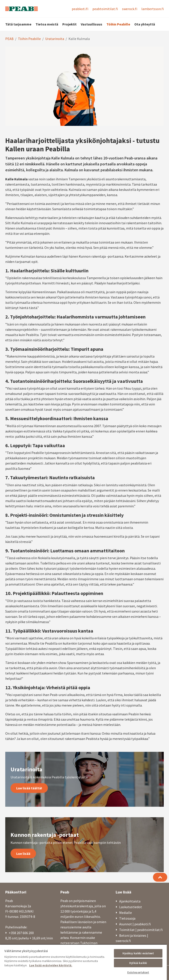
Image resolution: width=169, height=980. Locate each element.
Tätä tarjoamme (18, 24)
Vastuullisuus (92, 24)
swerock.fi (130, 9)
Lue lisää (23, 853)
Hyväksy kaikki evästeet (138, 953)
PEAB (9, 39)
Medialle (126, 913)
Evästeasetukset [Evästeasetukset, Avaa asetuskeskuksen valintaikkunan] (138, 972)
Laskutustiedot (131, 907)
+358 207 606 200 (21, 933)
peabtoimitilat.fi (105, 9)
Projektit (69, 24)
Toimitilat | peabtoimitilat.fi (141, 930)
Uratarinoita (55, 39)
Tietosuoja (127, 918)
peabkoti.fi (80, 9)
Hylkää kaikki (138, 963)
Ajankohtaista (130, 901)
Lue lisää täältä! (29, 788)
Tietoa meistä (47, 24)
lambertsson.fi (153, 9)
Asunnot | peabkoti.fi (135, 924)
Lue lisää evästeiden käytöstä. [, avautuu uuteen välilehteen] (51, 965)
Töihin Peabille (118, 24)
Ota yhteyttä (145, 24)
